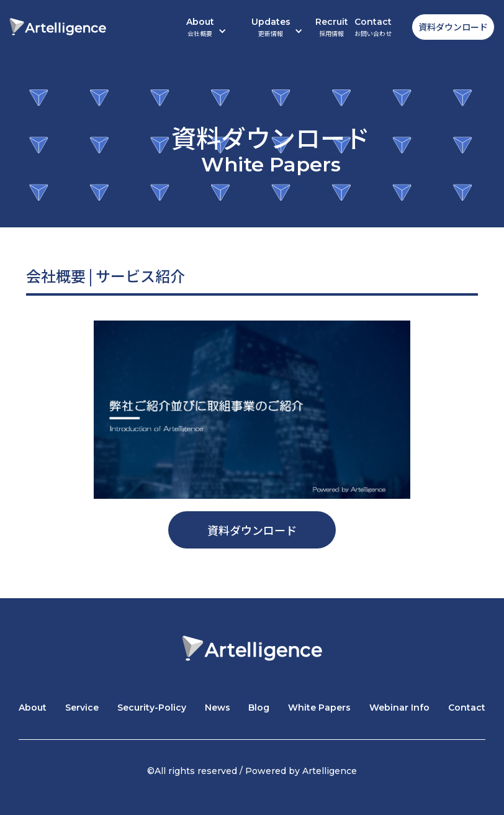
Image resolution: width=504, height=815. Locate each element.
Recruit (332, 27)
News (218, 708)
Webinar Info (399, 708)
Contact (373, 27)
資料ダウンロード (453, 27)
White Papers (319, 708)
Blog (259, 708)
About (33, 708)
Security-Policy (152, 708)
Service (82, 708)
